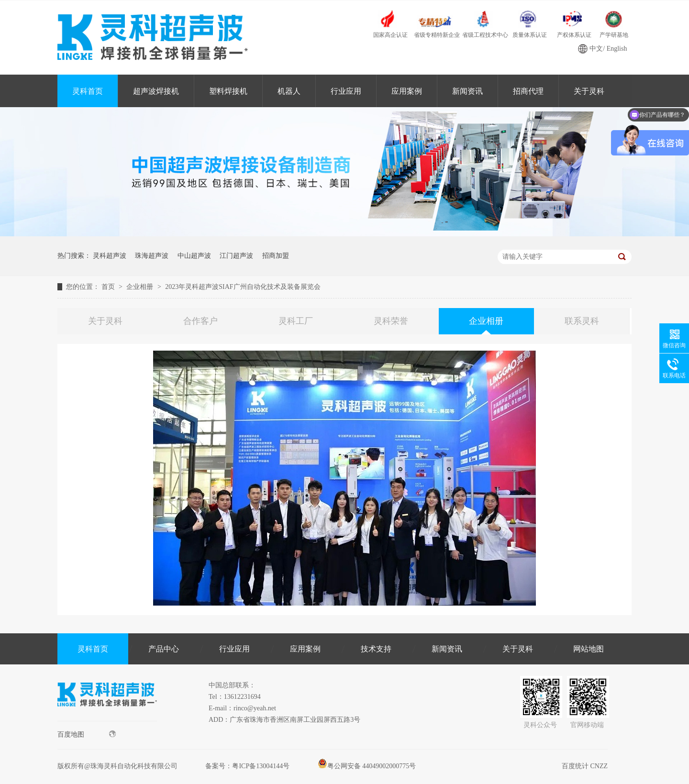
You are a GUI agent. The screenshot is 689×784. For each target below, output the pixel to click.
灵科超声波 (110, 256)
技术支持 (376, 649)
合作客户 (200, 321)
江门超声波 (236, 256)
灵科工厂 (296, 321)
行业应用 (346, 91)
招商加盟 (276, 256)
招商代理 (528, 91)
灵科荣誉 (391, 321)
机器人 (289, 91)
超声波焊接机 (156, 91)
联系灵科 (582, 321)
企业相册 (141, 287)
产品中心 (164, 649)
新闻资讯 (467, 91)
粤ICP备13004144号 (261, 766)
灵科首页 (88, 91)
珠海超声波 (152, 256)
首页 (109, 287)
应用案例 (407, 91)
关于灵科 (589, 91)
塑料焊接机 (228, 91)
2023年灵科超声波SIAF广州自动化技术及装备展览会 (243, 287)
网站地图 (589, 649)
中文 (596, 49)
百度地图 (87, 734)
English (617, 49)
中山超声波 (194, 256)
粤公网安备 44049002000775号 (367, 766)
